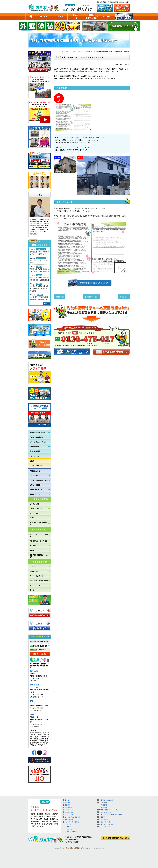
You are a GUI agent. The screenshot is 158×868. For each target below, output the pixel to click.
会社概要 (102, 817)
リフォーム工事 (35, 485)
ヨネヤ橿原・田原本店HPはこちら (115, 838)
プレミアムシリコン (36, 508)
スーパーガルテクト (36, 576)
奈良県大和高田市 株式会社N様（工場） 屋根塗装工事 (39, 279)
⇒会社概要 (33, 234)
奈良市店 (69, 829)
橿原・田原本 (34, 685)
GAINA (32, 518)
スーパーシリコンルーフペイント (39, 261)
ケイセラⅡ (33, 546)
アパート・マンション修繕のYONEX (111, 815)
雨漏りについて (35, 471)
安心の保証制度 (35, 451)
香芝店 (69, 824)
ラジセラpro (34, 513)
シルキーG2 (34, 571)
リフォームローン (36, 466)
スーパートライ (35, 585)
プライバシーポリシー (106, 827)
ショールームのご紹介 (124, 16)
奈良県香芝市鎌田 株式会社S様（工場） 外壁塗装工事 (39, 270)
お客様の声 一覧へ (92, 297)
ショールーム (34, 456)
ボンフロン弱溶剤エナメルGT (39, 556)
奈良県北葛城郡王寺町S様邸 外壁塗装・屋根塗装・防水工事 (39, 288)
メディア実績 (69, 819)
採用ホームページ (105, 822)
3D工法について (35, 476)
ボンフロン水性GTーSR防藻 (39, 523)
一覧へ (46, 303)
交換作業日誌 (34, 446)
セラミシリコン (35, 504)
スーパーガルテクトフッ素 (39, 581)
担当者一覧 (75, 16)
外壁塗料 (104, 805)
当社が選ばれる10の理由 (38, 433)
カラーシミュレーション (38, 442)
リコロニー (33, 567)
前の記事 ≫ (124, 297)
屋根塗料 (104, 807)
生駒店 (69, 827)
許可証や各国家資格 (36, 437)
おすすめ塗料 (103, 802)
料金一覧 (107, 16)
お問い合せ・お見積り (40, 654)
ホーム (67, 800)
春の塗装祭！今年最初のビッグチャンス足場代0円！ (39, 253)
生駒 (31, 701)
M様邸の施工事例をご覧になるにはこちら (90, 283)
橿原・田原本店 (72, 832)
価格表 (32, 461)
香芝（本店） (34, 671)
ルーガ (32, 590)
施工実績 (44, 16)
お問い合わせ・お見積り (107, 824)
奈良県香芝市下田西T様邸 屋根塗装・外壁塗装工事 (40, 298)
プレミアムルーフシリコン (39, 541)
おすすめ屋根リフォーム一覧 (108, 810)
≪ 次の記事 (59, 297)
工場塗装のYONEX (105, 812)
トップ (31, 16)
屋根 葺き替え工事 (36, 490)
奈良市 (32, 714)
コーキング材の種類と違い (39, 480)
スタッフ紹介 (103, 819)
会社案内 (60, 16)
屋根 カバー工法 (35, 494)
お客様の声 (68, 807)
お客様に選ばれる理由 (91, 16)
